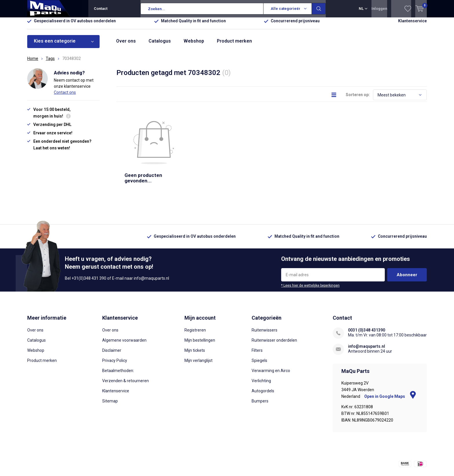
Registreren (195, 295)
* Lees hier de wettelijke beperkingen (310, 250)
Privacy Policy (115, 325)
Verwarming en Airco (271, 336)
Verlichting (261, 346)
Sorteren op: (358, 99)
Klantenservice (412, 25)
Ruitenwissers (264, 295)
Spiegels (259, 325)
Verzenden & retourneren (126, 346)
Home (33, 63)
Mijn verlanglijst (198, 325)
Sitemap (110, 366)
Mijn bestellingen (200, 305)
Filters (257, 315)
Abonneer (407, 240)
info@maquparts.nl (367, 311)
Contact (101, 9)
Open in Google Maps (390, 361)
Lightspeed (77, 460)
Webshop (194, 45)
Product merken (234, 45)
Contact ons (65, 96)
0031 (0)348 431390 (367, 295)
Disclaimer (112, 315)
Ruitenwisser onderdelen (274, 305)
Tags (50, 63)
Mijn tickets (195, 315)
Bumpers (260, 366)
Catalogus (160, 45)
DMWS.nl (118, 460)
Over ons (126, 45)
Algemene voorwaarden (124, 305)
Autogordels (263, 356)
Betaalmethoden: (118, 336)
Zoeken (319, 9)
